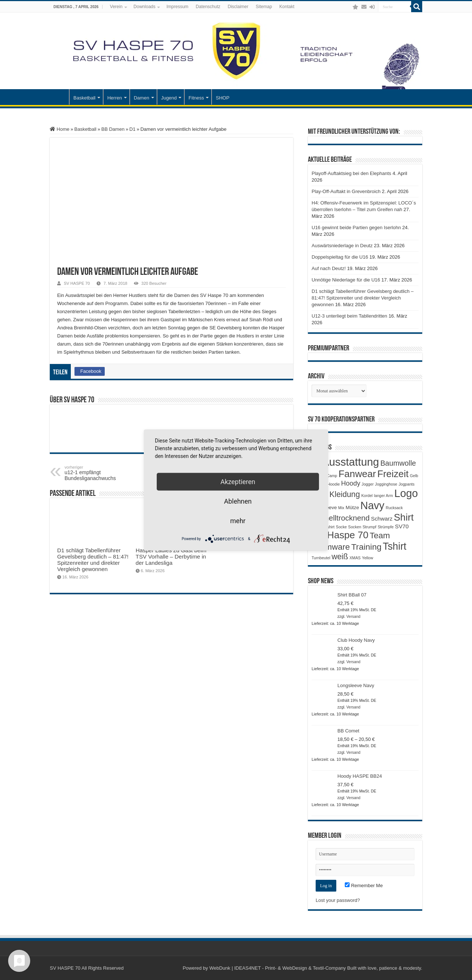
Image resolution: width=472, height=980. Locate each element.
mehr (238, 521)
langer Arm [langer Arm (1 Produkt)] (383, 496)
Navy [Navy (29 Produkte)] (372, 505)
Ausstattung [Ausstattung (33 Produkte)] (350, 462)
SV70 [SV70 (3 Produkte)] (402, 526)
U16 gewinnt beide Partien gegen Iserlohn (356, 227)
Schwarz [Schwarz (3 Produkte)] (382, 519)
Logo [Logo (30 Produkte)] (406, 493)
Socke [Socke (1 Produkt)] (341, 527)
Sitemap (264, 7)
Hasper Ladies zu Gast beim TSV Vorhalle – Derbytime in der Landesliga (171, 556)
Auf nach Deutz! (329, 268)
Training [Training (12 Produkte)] (366, 547)
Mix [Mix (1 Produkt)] (341, 508)
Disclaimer (238, 7)
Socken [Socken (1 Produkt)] (355, 527)
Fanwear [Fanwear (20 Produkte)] (357, 474)
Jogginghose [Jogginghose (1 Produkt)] (386, 484)
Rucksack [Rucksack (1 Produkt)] (394, 508)
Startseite (59, 97)
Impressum (177, 7)
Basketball (84, 98)
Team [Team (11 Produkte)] (380, 535)
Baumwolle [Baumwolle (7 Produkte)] (398, 463)
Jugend (169, 98)
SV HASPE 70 (77, 283)
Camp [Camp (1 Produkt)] (332, 476)
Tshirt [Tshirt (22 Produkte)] (395, 546)
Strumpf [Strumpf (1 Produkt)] (369, 527)
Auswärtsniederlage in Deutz (342, 246)
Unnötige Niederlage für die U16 (346, 280)
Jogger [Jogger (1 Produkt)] (368, 484)
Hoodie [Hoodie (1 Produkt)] (334, 484)
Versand (353, 617)
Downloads (144, 7)
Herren (115, 98)
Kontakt (287, 7)
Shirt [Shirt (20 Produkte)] (404, 517)
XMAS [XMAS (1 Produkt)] (355, 558)
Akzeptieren (238, 482)
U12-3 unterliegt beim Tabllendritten (349, 316)
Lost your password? (338, 900)
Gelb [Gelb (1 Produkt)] (414, 476)
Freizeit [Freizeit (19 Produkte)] (393, 474)
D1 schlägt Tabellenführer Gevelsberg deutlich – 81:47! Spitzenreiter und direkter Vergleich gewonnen (93, 560)
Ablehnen (238, 501)
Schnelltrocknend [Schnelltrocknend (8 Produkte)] (341, 518)
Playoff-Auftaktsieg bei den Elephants (351, 173)
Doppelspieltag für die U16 (340, 257)
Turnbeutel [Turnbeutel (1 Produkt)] (321, 558)
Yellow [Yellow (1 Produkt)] (368, 558)
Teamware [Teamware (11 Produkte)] (331, 547)
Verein (116, 7)
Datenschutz (208, 7)
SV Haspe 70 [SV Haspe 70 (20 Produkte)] (340, 535)
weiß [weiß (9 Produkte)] (340, 557)
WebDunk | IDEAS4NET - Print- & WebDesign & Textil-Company (278, 968)
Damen (142, 98)
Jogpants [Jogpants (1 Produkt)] (407, 484)
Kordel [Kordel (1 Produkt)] (367, 496)
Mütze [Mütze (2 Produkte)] (352, 507)
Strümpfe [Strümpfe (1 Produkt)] (386, 527)
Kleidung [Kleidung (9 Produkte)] (345, 494)
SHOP (223, 98)
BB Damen (113, 129)
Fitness (196, 98)
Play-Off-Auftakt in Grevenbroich (346, 191)
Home (60, 129)
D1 (133, 129)
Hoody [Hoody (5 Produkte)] (351, 483)
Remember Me (364, 885)
